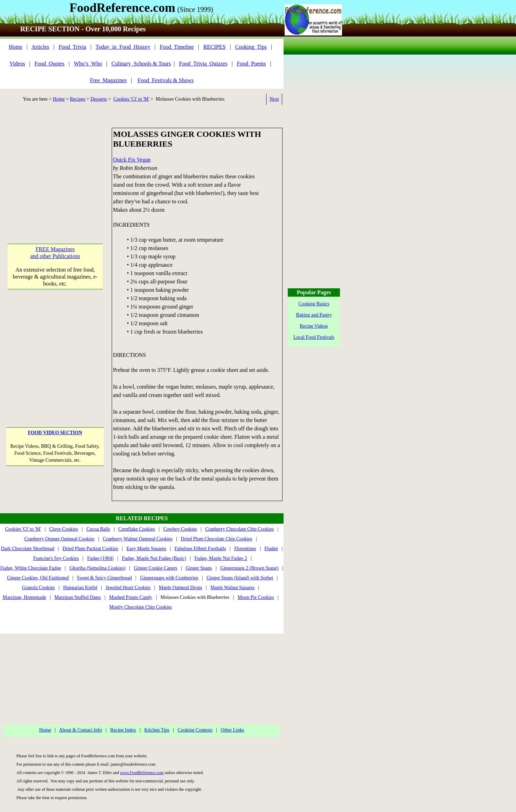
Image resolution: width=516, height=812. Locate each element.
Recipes (78, 99)
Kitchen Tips (157, 730)
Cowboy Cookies (180, 529)
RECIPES (214, 47)
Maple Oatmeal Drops (180, 588)
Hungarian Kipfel (80, 588)
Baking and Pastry (314, 315)
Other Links (232, 730)
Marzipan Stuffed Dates (77, 597)
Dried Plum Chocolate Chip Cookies (217, 539)
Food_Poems (252, 64)
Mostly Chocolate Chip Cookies (141, 607)
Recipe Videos (314, 326)
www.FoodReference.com (142, 773)
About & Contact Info (81, 730)
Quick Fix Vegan (132, 160)
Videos (17, 64)
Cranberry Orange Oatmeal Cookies (59, 539)
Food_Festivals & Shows (166, 80)
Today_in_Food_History (123, 47)
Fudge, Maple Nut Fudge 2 (221, 558)
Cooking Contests (195, 730)
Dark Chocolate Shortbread (28, 549)
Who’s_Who (88, 64)
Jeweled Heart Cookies (128, 588)
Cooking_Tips (251, 47)
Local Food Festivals (314, 337)
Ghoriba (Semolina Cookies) (98, 568)
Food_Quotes (49, 64)
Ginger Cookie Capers (155, 568)
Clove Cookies (64, 529)
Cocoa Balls (98, 529)
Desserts (99, 99)
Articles (41, 47)
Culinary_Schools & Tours (141, 64)
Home (15, 47)
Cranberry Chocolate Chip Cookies (240, 529)
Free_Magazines (109, 80)
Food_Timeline (177, 47)
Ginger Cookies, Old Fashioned (38, 578)
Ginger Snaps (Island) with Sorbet (240, 578)
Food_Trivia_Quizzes (203, 64)
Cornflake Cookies (137, 529)
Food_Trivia (72, 47)
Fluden (271, 549)
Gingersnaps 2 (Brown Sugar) (249, 568)
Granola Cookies (38, 588)
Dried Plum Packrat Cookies (90, 549)
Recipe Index (123, 730)
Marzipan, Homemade (24, 597)
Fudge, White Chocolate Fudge (31, 568)
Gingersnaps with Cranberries (169, 578)
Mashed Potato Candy (131, 597)
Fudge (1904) (101, 558)
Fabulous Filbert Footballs (200, 549)
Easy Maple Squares (146, 549)
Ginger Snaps (199, 568)
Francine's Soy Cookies (56, 558)
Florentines (245, 549)
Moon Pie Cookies (256, 597)
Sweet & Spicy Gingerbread (104, 578)
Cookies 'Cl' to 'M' (131, 99)
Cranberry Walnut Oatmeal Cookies (137, 539)
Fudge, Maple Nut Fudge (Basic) (154, 558)
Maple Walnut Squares (233, 588)
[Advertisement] (55, 171)
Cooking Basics (314, 304)
